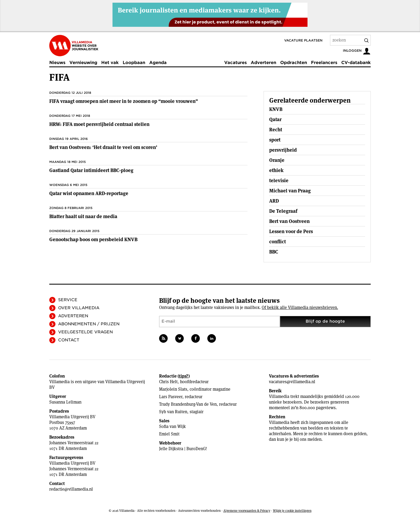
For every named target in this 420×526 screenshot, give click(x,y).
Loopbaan (134, 63)
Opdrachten (294, 63)
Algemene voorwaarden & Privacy (247, 511)
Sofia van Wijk (172, 426)
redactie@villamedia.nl (71, 489)
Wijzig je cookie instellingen (292, 511)
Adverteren (263, 63)
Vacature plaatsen (303, 40)
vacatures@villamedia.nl (292, 382)
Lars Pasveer (171, 397)
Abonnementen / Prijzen (89, 324)
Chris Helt (168, 382)
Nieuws (57, 63)
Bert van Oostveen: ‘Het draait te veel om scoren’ (103, 147)
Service (68, 300)
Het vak (110, 63)
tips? (184, 376)
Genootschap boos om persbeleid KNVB (93, 239)
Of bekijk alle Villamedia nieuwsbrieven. (300, 307)
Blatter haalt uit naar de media (83, 216)
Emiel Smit (169, 434)
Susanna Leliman (65, 402)
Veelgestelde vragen (85, 332)
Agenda (158, 63)
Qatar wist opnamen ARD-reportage (89, 193)
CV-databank (356, 63)
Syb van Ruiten (173, 412)
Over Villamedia (79, 308)
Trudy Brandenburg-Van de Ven (188, 404)
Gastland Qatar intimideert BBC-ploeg (91, 170)
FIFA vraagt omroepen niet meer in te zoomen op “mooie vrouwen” (124, 101)
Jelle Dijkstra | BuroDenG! (183, 449)
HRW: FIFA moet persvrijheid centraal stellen (99, 124)
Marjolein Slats (173, 389)
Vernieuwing (83, 63)
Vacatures (235, 63)
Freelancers (324, 63)
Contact (69, 340)
